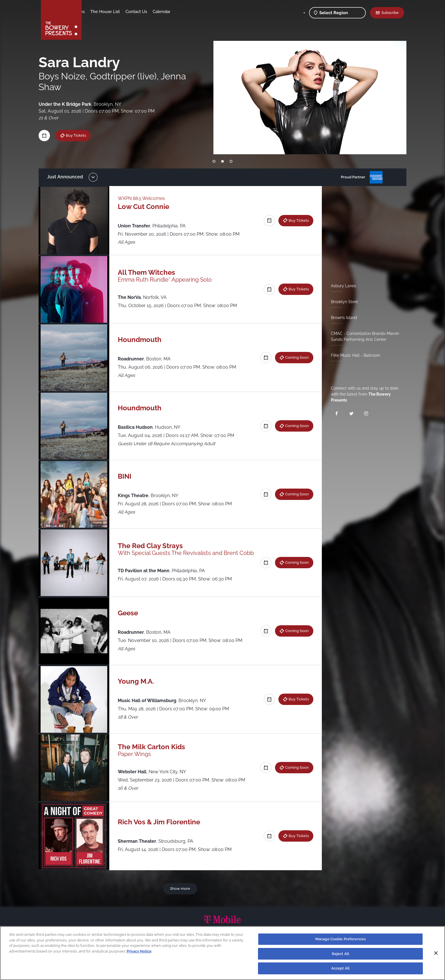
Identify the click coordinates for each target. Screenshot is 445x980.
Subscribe (390, 12)
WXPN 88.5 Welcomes (144, 198)
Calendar (206, 12)
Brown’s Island (342, 318)
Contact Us (181, 12)
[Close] (436, 953)
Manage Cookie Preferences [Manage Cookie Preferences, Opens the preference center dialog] (340, 939)
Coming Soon (295, 357)
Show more (181, 888)
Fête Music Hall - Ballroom (353, 355)
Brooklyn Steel (342, 302)
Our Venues (118, 12)
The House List (150, 12)
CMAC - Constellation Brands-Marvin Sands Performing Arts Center (363, 336)
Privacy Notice (139, 951)
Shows (94, 12)
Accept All (340, 968)
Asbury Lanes (341, 286)
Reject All (340, 954)
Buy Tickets (296, 220)
